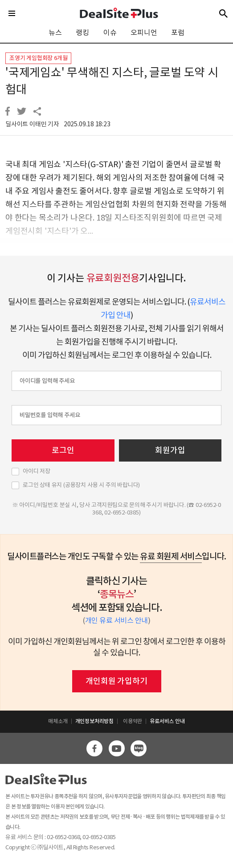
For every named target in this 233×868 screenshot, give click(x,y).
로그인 (63, 450)
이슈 (110, 32)
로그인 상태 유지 (81, 485)
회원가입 (170, 450)
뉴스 (55, 32)
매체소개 (58, 721)
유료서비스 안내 (167, 721)
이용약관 (133, 721)
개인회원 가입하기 (116, 681)
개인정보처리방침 (94, 721)
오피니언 (144, 32)
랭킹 (82, 32)
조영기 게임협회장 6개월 (38, 58)
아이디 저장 (37, 471)
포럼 (178, 32)
